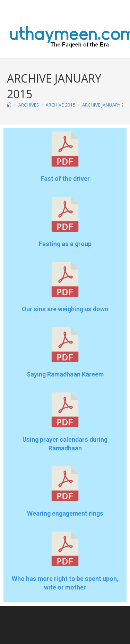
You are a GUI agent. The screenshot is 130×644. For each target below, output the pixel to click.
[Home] (9, 105)
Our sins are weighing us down (65, 309)
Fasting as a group (65, 244)
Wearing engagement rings (65, 513)
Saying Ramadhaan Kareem (65, 374)
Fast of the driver (65, 179)
